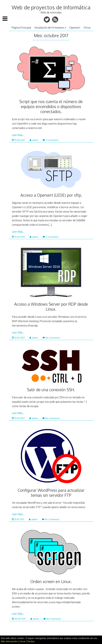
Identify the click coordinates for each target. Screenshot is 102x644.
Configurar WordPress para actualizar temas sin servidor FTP (51, 493)
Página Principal (21, 28)
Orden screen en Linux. (51, 581)
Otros (87, 28)
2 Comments (51, 140)
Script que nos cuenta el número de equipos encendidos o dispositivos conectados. (51, 107)
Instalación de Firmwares (49, 28)
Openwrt (75, 28)
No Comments (51, 338)
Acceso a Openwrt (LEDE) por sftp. (51, 195)
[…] (50, 225)
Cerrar (22, 641)
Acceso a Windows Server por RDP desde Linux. (51, 307)
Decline (31, 641)
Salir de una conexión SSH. (51, 390)
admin (34, 140)
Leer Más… (18, 135)
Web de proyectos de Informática (51, 7)
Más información (9, 641)
